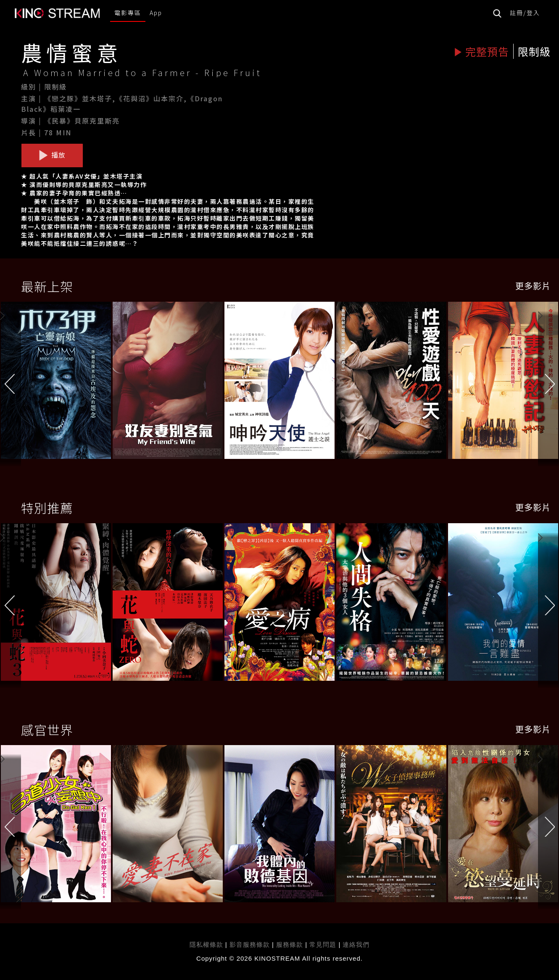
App (156, 13)
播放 (52, 155)
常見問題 (323, 944)
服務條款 (291, 944)
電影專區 (128, 13)
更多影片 (533, 286)
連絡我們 (356, 944)
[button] (548, 383)
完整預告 (481, 51)
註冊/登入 (525, 13)
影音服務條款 (250, 944)
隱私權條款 (206, 944)
